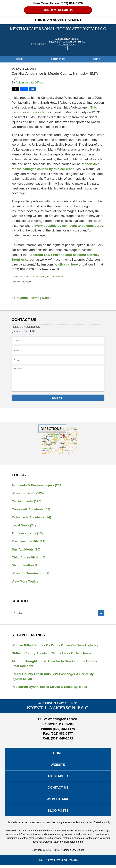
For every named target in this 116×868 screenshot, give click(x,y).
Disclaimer (58, 778)
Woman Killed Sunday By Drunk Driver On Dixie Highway (56, 646)
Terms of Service (94, 825)
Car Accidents (57, 277)
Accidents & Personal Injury (34, 277)
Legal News (24, 526)
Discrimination (25, 566)
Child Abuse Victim (29, 558)
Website (58, 766)
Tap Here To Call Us (58, 10)
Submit (58, 398)
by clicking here (66, 264)
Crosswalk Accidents (31, 509)
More (97, 59)
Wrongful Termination (31, 574)
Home (19, 59)
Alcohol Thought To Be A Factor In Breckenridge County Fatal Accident (55, 665)
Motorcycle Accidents (32, 518)
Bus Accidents (26, 550)
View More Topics (25, 582)
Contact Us (58, 59)
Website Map (58, 802)
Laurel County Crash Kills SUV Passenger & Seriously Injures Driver (53, 678)
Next (47, 298)
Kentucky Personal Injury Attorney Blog (58, 44)
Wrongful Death (28, 493)
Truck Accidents (27, 534)
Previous (20, 298)
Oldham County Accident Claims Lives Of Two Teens (52, 654)
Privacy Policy (72, 825)
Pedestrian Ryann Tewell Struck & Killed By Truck (50, 688)
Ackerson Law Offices (73, 853)
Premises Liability (29, 542)
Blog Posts (58, 813)
